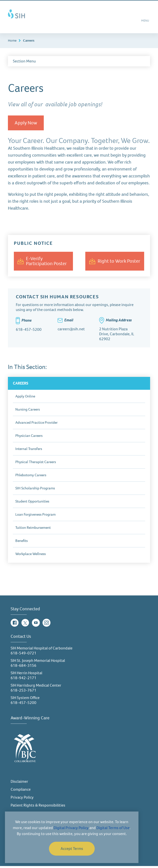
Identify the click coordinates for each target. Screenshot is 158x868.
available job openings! (74, 106)
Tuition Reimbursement (33, 530)
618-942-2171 (23, 680)
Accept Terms (72, 849)
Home (12, 42)
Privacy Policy (22, 799)
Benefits (22, 543)
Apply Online (25, 398)
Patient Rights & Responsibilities (38, 807)
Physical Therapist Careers (36, 464)
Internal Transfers (29, 451)
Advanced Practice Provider (36, 424)
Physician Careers (29, 438)
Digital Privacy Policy (71, 828)
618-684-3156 (23, 667)
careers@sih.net (71, 331)
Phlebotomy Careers (31, 477)
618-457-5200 (23, 705)
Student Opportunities (32, 503)
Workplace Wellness (31, 556)
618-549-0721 (23, 655)
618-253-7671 (23, 692)
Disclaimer (19, 783)
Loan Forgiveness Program (35, 516)
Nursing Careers (28, 411)
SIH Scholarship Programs (35, 490)
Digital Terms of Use (113, 828)
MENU (146, 23)
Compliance (21, 791)
